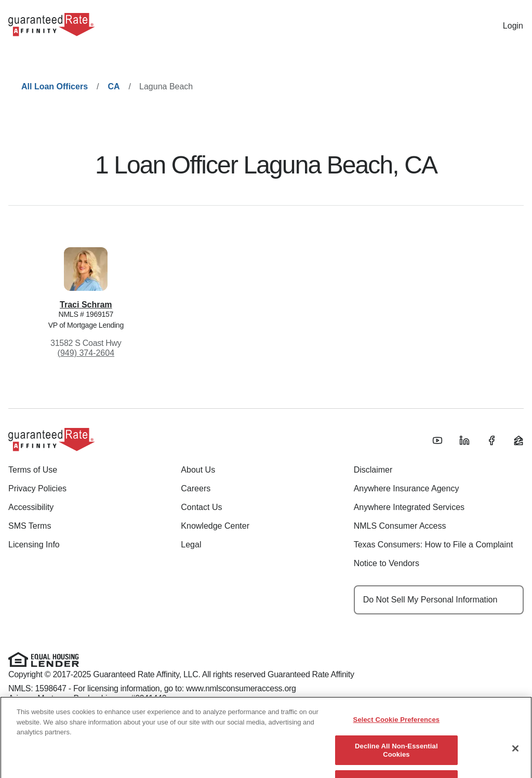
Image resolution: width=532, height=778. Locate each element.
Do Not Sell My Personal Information (430, 600)
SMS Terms (30, 526)
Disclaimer (373, 470)
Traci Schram (86, 305)
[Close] (515, 755)
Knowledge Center (215, 526)
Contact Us (201, 507)
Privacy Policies (37, 488)
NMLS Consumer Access (400, 526)
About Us (198, 470)
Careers (196, 488)
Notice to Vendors (387, 563)
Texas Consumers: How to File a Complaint (434, 545)
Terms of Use (33, 470)
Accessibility (31, 507)
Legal (191, 545)
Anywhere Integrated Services (409, 507)
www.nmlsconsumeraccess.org (241, 688)
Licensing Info (34, 545)
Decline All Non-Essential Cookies (396, 756)
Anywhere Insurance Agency (407, 488)
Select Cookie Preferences (397, 726)
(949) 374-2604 (86, 353)
